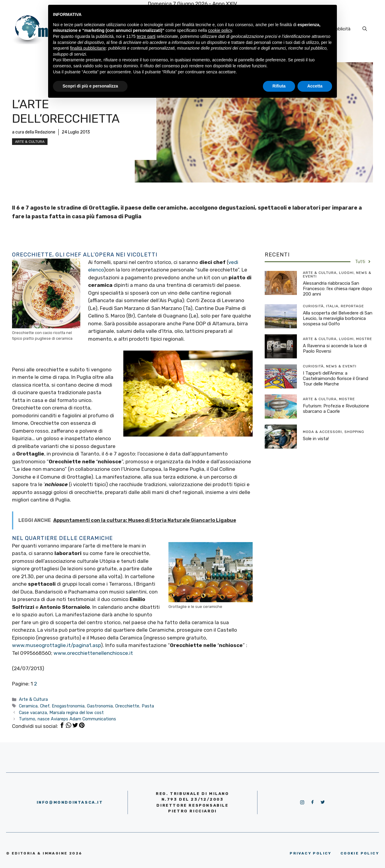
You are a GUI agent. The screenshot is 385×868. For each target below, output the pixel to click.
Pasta (148, 706)
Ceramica (28, 706)
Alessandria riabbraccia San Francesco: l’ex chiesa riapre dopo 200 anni (337, 289)
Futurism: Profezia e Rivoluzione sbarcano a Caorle (336, 409)
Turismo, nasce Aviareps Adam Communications (68, 719)
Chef (45, 706)
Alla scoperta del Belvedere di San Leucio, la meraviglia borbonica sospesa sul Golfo (338, 318)
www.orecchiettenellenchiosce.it (93, 653)
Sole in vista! (316, 439)
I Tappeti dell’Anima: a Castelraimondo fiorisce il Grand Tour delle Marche (336, 379)
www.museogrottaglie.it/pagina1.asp (56, 645)
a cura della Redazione (34, 132)
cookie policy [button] (220, 30)
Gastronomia (100, 706)
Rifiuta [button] (279, 86)
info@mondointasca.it (70, 802)
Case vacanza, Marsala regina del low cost (61, 713)
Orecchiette (127, 706)
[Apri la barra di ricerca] (365, 29)
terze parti (146, 36)
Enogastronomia (68, 706)
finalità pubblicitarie (88, 48)
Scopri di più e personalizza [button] (90, 86)
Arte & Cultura (30, 142)
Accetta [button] (315, 86)
